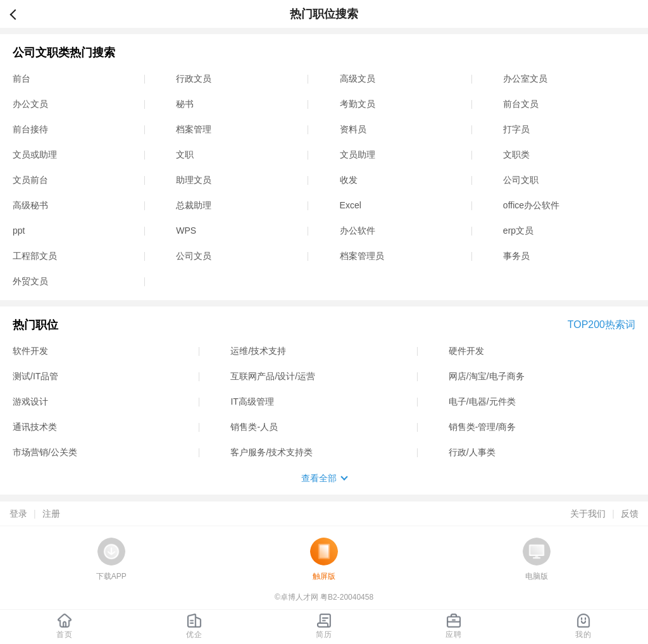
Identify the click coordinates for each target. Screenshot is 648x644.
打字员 (516, 129)
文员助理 (358, 155)
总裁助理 (194, 205)
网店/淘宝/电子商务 (487, 376)
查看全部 (319, 478)
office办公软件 (531, 205)
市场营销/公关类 (45, 452)
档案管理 (194, 129)
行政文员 (194, 79)
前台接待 (30, 129)
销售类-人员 (254, 427)
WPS (186, 230)
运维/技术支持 (258, 351)
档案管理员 (362, 256)
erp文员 (518, 230)
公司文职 (521, 180)
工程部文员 (35, 256)
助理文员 (194, 180)
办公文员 (30, 104)
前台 (22, 79)
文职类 (516, 155)
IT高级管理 (252, 401)
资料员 (353, 129)
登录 (18, 514)
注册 (51, 514)
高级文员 (358, 79)
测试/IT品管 (35, 376)
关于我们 (588, 514)
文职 (185, 155)
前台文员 (521, 104)
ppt (19, 230)
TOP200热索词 (601, 325)
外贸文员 (30, 281)
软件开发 (30, 351)
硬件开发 (466, 351)
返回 (18, 14)
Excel (351, 205)
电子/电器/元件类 (482, 401)
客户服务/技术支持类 (271, 452)
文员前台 (30, 180)
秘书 (185, 104)
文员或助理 (35, 155)
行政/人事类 (472, 452)
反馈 (630, 514)
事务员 (516, 256)
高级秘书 (30, 205)
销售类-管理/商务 (483, 427)
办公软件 (358, 230)
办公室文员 (525, 79)
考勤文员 (358, 104)
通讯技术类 (35, 427)
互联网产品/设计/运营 (273, 376)
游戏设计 (30, 401)
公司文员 (194, 256)
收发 (349, 180)
